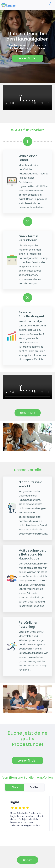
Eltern (15, 787)
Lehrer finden (28, 413)
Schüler (34, 787)
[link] (8, 5)
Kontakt (28, 860)
